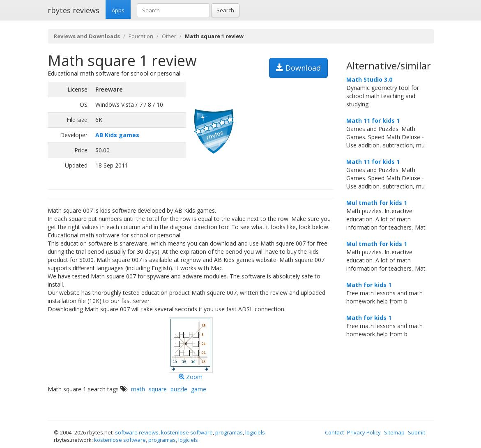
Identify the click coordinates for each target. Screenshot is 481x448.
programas (229, 432)
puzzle (179, 389)
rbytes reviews (74, 10)
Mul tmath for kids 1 (377, 203)
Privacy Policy (364, 432)
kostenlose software (187, 432)
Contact (334, 432)
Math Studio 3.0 (369, 79)
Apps (118, 10)
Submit (417, 432)
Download (298, 68)
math (138, 389)
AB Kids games (117, 135)
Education (141, 36)
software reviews (137, 432)
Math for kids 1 (369, 285)
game (199, 389)
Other (169, 36)
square (158, 389)
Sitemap (394, 432)
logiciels (255, 432)
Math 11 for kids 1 (373, 121)
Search (225, 10)
